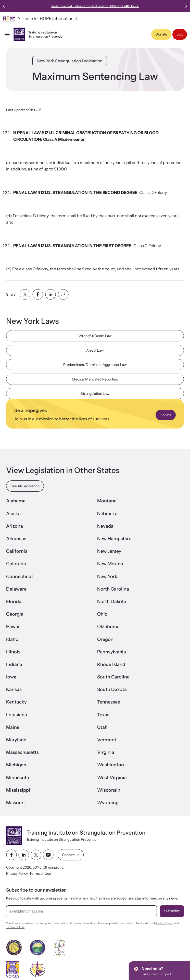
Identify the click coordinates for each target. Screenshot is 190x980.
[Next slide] (186, 6)
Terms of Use (40, 873)
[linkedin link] (24, 855)
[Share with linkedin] (50, 294)
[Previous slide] (4, 6)
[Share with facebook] (38, 294)
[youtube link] (48, 855)
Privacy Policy (17, 873)
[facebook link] (11, 855)
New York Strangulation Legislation (70, 61)
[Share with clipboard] (63, 294)
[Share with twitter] (25, 294)
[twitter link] (36, 855)
